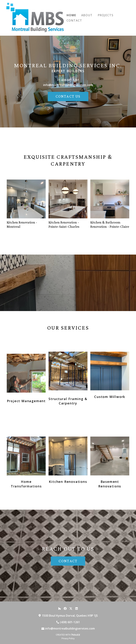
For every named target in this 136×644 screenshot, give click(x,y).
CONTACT (68, 561)
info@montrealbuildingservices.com (68, 85)
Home (71, 15)
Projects (106, 15)
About (87, 15)
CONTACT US (68, 96)
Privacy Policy (68, 639)
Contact (74, 20)
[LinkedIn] (76, 609)
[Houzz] (59, 609)
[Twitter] (71, 609)
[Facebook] (65, 609)
